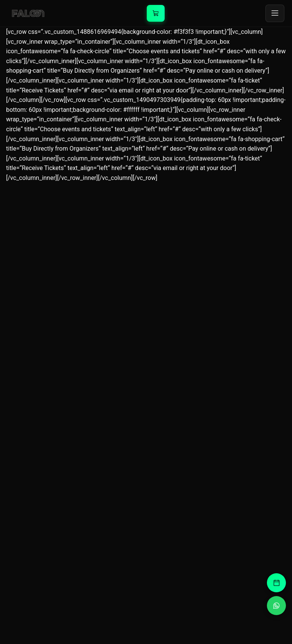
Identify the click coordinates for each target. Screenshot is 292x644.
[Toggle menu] (275, 13)
